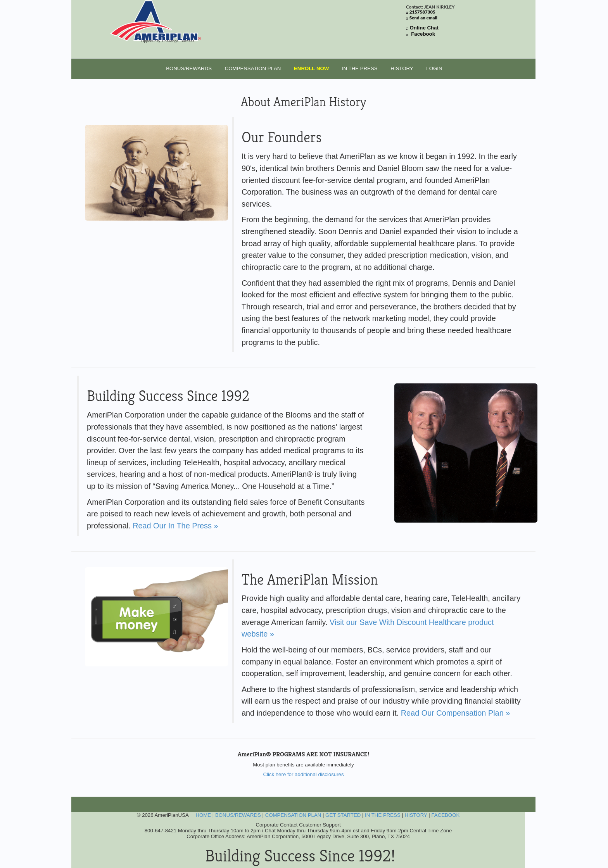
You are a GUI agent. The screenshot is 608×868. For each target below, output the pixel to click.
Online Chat (424, 28)
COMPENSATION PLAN (253, 68)
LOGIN (434, 68)
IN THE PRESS (360, 68)
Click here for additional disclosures (303, 774)
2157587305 (422, 12)
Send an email (423, 18)
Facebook (423, 34)
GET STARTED (343, 815)
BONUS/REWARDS (189, 68)
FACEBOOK (445, 815)
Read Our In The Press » (175, 526)
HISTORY (402, 68)
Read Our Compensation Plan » (456, 713)
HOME (203, 815)
